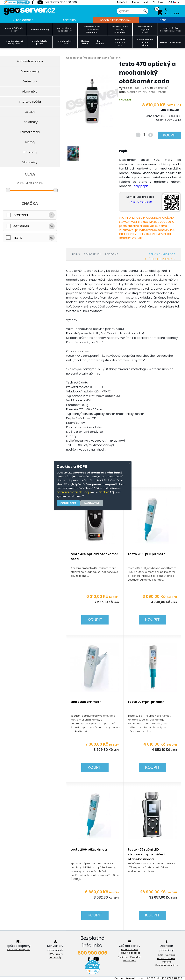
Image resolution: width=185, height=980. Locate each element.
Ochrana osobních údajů (74, 492)
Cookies (104, 492)
